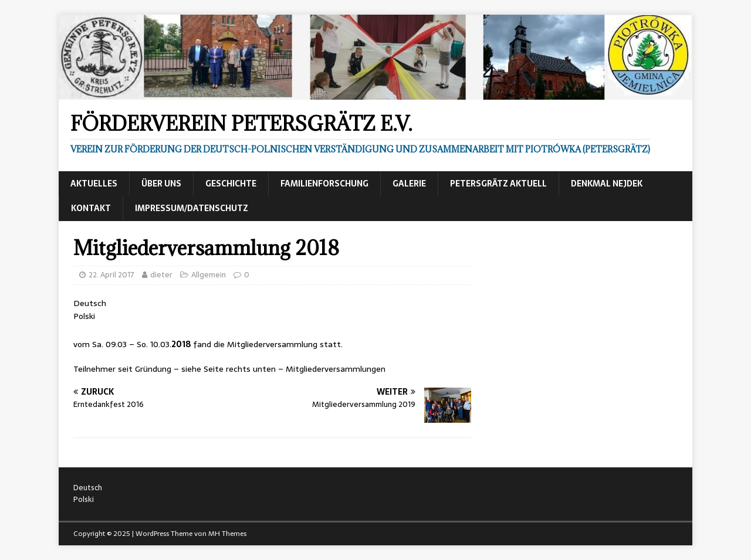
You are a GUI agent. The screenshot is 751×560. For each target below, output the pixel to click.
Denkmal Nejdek (607, 184)
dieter (161, 275)
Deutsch (90, 303)
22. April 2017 (111, 275)
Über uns (161, 184)
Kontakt (91, 208)
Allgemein (209, 275)
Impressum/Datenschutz (192, 208)
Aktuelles (94, 184)
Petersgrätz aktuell (498, 184)
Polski (84, 316)
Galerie (409, 184)
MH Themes (227, 534)
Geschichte (231, 184)
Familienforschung (324, 184)
